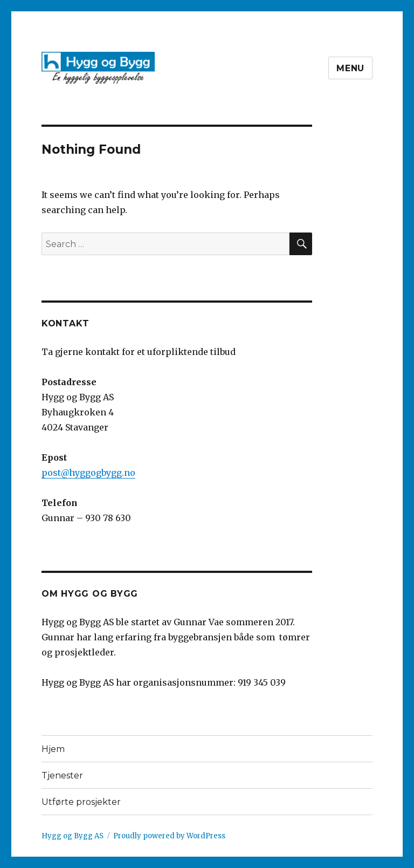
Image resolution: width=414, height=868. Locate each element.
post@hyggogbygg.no (88, 473)
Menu (350, 68)
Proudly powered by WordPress (169, 836)
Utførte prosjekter (81, 802)
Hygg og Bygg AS (73, 836)
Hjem (53, 749)
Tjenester (62, 775)
